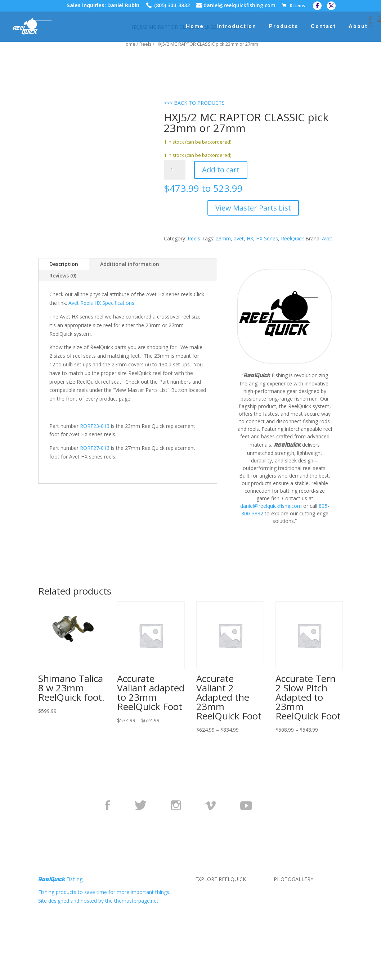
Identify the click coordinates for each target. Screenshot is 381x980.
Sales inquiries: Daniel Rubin (103, 6)
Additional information (130, 264)
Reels (145, 44)
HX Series (267, 238)
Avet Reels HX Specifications (101, 303)
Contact (323, 27)
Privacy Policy (211, 901)
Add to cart (221, 170)
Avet (327, 238)
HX (250, 238)
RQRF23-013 (95, 426)
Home (195, 27)
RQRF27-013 (95, 448)
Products (284, 27)
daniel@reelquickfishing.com (239, 6)
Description (64, 264)
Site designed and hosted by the (76, 901)
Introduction (236, 27)
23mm (223, 238)
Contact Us (208, 918)
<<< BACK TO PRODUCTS (194, 103)
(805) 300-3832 (172, 6)
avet (239, 238)
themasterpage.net (136, 901)
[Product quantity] (175, 170)
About (358, 27)
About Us (206, 892)
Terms (203, 909)
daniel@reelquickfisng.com (271, 506)
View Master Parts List (253, 208)
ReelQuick (292, 238)
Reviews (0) (63, 276)
